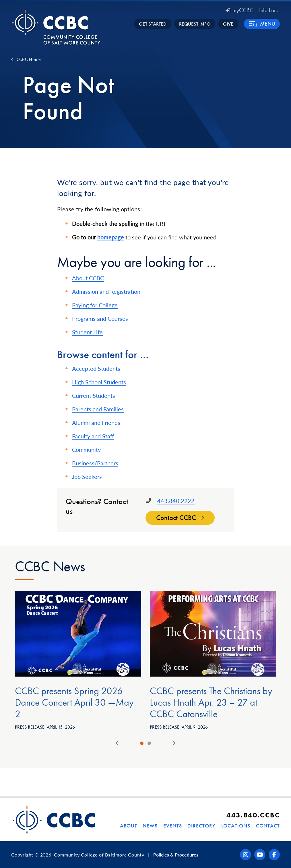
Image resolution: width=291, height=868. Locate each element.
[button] (262, 24)
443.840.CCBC (253, 815)
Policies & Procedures (176, 855)
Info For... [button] (269, 10)
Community (86, 450)
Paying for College (95, 305)
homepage (111, 237)
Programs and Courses (100, 318)
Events (172, 826)
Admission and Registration (106, 291)
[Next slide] (172, 743)
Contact (268, 826)
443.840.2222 (176, 501)
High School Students (99, 382)
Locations (236, 826)
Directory (201, 826)
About (129, 826)
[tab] (142, 743)
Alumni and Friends (96, 423)
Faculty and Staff (93, 436)
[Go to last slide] (119, 743)
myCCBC (239, 10)
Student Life (87, 332)
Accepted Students (96, 368)
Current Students (94, 395)
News (150, 826)
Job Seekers (87, 477)
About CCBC (88, 278)
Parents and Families (98, 409)
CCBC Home (29, 59)
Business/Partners (95, 463)
